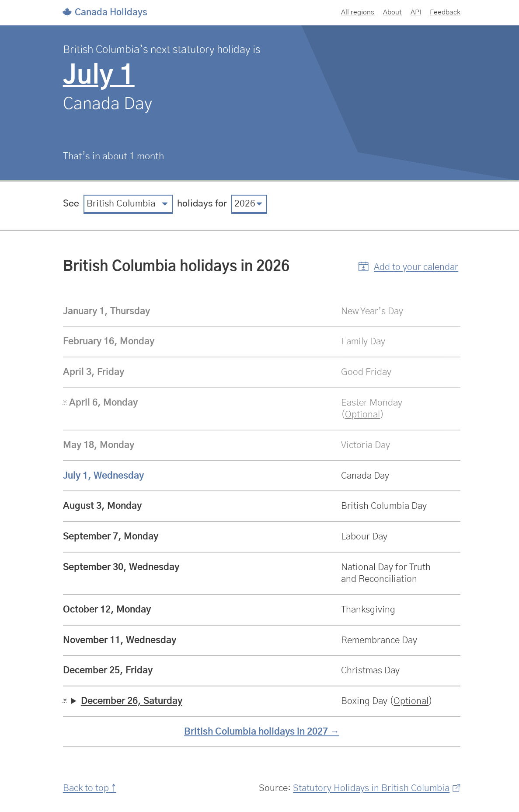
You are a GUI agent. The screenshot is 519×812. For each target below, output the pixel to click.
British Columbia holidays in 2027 (256, 732)
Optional (362, 415)
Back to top (86, 788)
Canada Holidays (105, 12)
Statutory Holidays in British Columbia (377, 788)
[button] (408, 267)
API (416, 12)
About (392, 12)
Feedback (445, 12)
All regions (358, 12)
